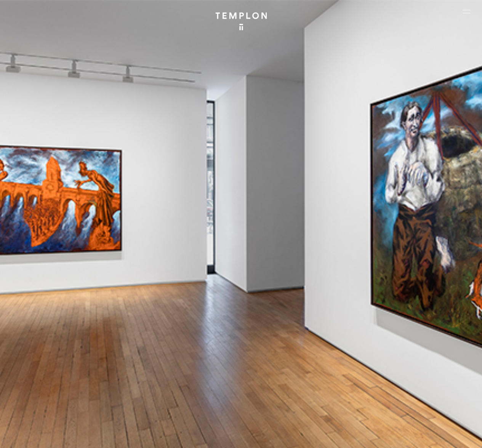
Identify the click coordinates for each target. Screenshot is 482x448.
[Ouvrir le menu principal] (467, 11)
